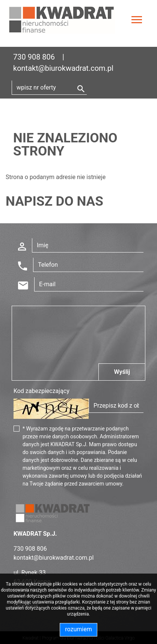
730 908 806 (34, 57)
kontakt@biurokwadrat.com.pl (63, 68)
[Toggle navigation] (137, 21)
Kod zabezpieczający (42, 391)
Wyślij (122, 372)
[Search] (49, 88)
